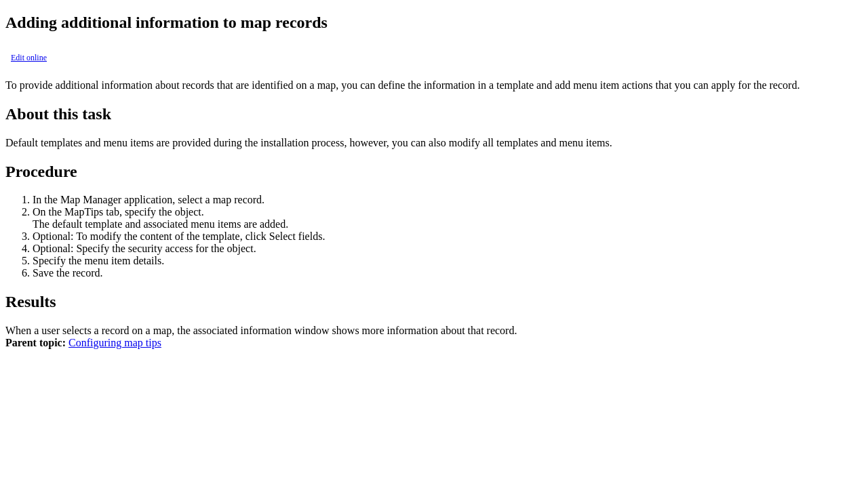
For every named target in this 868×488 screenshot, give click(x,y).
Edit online (29, 58)
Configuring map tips (115, 343)
